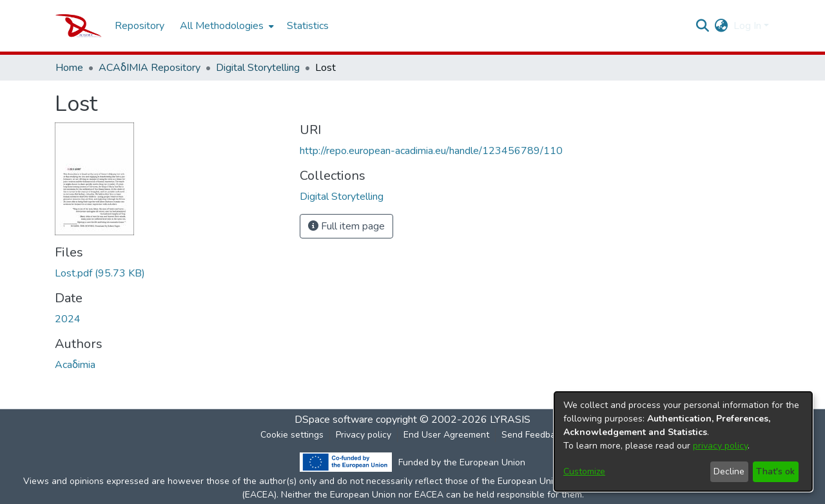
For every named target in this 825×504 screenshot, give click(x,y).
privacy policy (720, 446)
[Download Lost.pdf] (100, 273)
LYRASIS (510, 420)
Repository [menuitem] (140, 26)
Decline (729, 471)
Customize (584, 471)
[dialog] (683, 441)
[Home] (78, 26)
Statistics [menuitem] (308, 26)
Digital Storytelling (258, 68)
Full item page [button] (346, 226)
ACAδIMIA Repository (150, 68)
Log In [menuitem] (747, 26)
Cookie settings (292, 435)
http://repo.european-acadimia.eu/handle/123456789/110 (431, 151)
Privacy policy (364, 435)
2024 (68, 319)
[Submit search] (703, 26)
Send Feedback (533, 435)
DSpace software (334, 420)
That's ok (775, 471)
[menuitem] (226, 26)
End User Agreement (446, 435)
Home (69, 68)
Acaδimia (75, 365)
